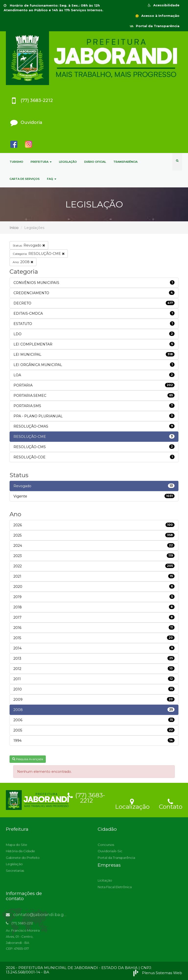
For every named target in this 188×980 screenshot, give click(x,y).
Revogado (29, 245)
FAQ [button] (52, 179)
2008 (23, 262)
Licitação (105, 880)
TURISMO (16, 162)
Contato (170, 803)
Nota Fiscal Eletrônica (115, 887)
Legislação (14, 864)
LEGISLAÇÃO (68, 162)
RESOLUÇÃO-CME (39, 254)
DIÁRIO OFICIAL (95, 162)
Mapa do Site (17, 845)
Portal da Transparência (154, 26)
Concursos (106, 845)
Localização (132, 803)
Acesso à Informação (157, 16)
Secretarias (15, 871)
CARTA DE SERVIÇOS (25, 179)
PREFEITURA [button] (41, 162)
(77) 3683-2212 (86, 797)
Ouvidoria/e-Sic (110, 851)
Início (14, 228)
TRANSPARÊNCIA (125, 162)
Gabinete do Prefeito (23, 858)
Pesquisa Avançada (28, 759)
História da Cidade (20, 851)
